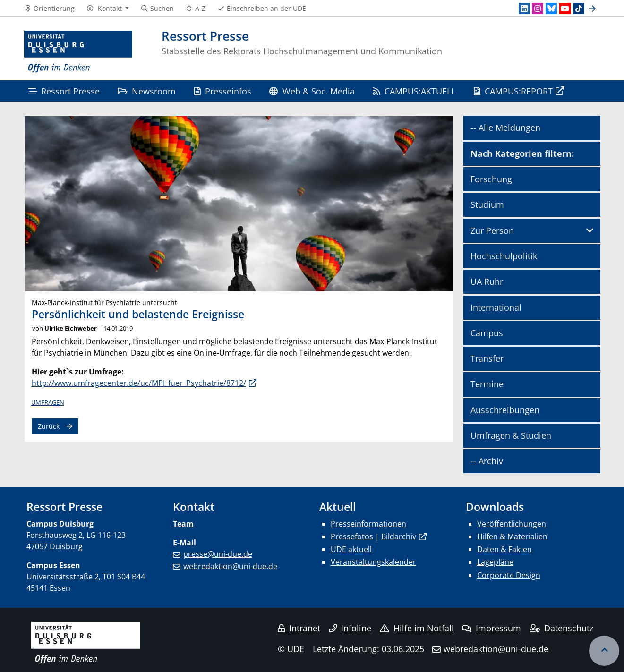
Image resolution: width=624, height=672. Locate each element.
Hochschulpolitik (504, 256)
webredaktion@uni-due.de (230, 566)
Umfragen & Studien (511, 435)
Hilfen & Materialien (512, 536)
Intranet (299, 628)
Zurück (49, 426)
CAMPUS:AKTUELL (414, 91)
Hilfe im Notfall (417, 628)
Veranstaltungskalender (373, 562)
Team (183, 524)
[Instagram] (538, 9)
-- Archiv (487, 461)
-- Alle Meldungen (505, 128)
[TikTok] (579, 9)
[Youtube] (565, 9)
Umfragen (48, 402)
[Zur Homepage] (78, 52)
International (496, 307)
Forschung (491, 179)
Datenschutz (561, 628)
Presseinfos (223, 91)
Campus (487, 333)
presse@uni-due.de (218, 554)
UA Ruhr (487, 281)
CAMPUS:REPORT (513, 91)
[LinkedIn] (524, 9)
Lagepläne (495, 562)
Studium (487, 204)
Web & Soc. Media (312, 91)
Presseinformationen (368, 524)
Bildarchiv (399, 536)
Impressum (492, 628)
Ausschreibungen (505, 410)
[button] (107, 9)
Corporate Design (509, 575)
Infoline (350, 628)
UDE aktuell (351, 549)
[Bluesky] (551, 9)
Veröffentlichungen (512, 524)
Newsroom (147, 91)
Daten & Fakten (504, 549)
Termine (487, 384)
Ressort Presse (64, 91)
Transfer (487, 358)
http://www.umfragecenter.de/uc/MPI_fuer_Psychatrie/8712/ (139, 383)
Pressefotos (352, 536)
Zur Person (492, 230)
